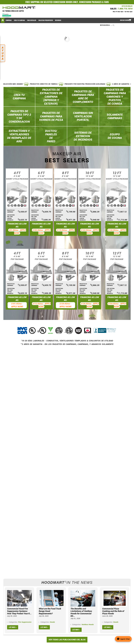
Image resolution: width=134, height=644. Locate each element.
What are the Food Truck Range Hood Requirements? (50, 611)
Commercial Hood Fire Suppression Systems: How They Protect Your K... (19, 611)
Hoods (52, 622)
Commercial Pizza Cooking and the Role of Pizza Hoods (113, 611)
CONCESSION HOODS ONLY (66, 2)
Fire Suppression (25, 622)
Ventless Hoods (88, 624)
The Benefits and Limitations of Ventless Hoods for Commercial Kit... (81, 612)
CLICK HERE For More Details (20, 245)
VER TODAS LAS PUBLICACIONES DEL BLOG (67, 640)
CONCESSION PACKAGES (90, 2)
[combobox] (108, 25)
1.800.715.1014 (125, 9)
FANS (106, 2)
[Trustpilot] (7, 15)
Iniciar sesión (125, 20)
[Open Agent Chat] (123, 639)
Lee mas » (13, 627)
